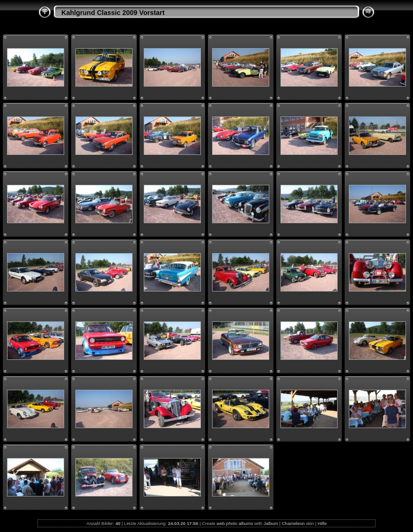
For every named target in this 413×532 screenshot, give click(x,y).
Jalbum (271, 523)
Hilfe (322, 523)
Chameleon (293, 523)
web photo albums (235, 523)
